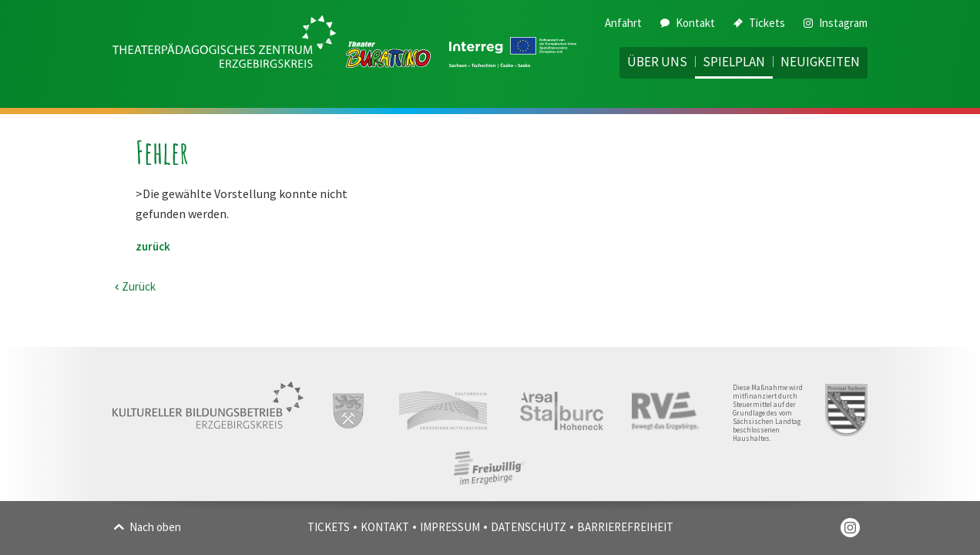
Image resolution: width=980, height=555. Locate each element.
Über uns (657, 62)
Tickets (759, 23)
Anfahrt (623, 23)
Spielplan (734, 62)
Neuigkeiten (820, 62)
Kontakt (688, 23)
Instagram (836, 23)
